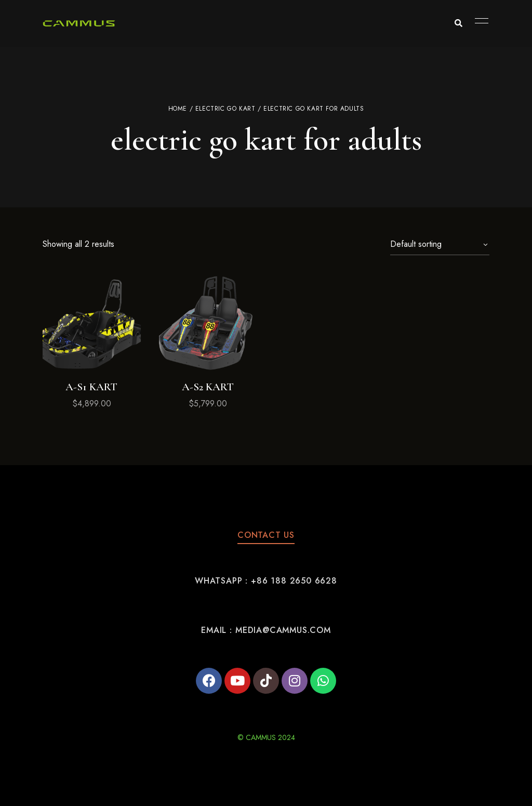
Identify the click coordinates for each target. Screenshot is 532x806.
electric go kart (225, 109)
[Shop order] (440, 244)
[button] (266, 535)
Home (178, 109)
